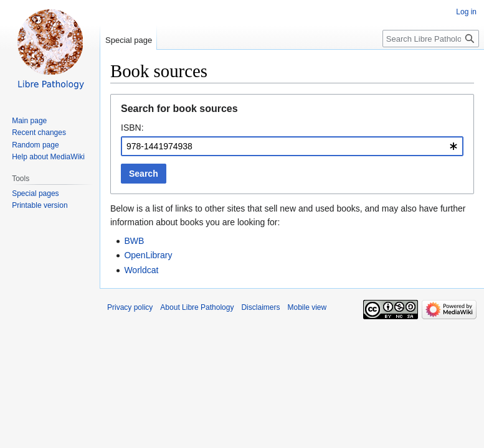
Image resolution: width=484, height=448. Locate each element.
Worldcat (141, 270)
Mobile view (307, 307)
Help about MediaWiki (48, 157)
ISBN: (132, 128)
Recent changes (39, 133)
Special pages (35, 194)
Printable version (40, 205)
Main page (29, 121)
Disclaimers (260, 307)
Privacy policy (130, 307)
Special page (129, 40)
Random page (35, 145)
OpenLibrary (148, 255)
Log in (466, 12)
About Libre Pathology (197, 307)
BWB (134, 241)
